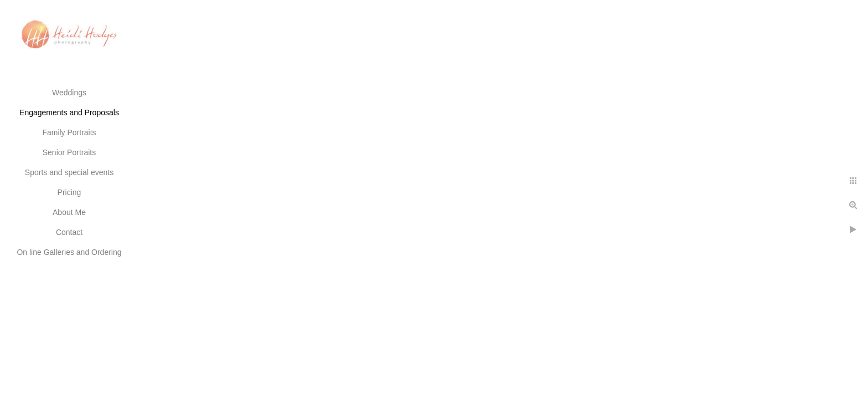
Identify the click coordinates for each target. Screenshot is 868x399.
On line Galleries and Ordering (69, 252)
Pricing (69, 192)
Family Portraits (69, 132)
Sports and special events (69, 172)
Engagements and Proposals (69, 112)
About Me (69, 212)
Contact (69, 232)
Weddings (69, 93)
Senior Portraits (69, 152)
